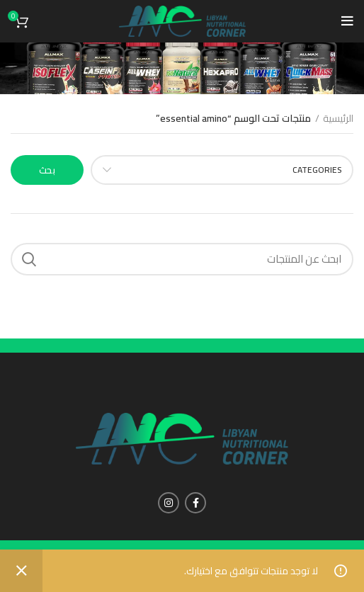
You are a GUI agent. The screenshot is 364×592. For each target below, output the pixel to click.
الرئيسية (338, 119)
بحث (47, 170)
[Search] (182, 259)
